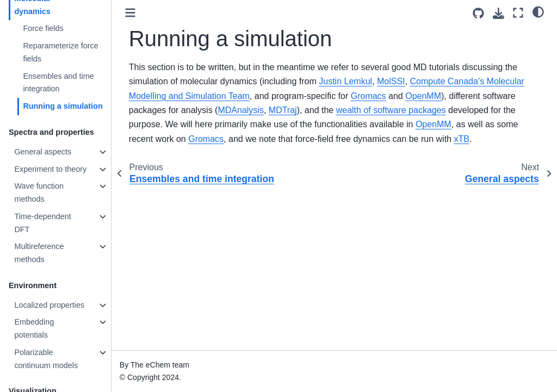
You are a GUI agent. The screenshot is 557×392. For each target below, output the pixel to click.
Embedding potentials (34, 328)
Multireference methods (39, 253)
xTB (461, 139)
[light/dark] (538, 11)
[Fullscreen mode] (518, 13)
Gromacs (369, 96)
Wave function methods (39, 192)
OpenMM (423, 96)
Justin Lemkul (345, 81)
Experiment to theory (50, 169)
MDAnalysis (240, 110)
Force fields (43, 28)
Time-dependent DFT (42, 223)
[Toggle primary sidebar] (130, 13)
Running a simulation (63, 106)
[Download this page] (499, 13)
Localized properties (49, 305)
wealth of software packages (391, 110)
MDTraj (283, 110)
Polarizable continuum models (46, 359)
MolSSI (391, 81)
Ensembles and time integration (58, 83)
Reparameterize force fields (60, 52)
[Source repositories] (478, 13)
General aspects (43, 152)
